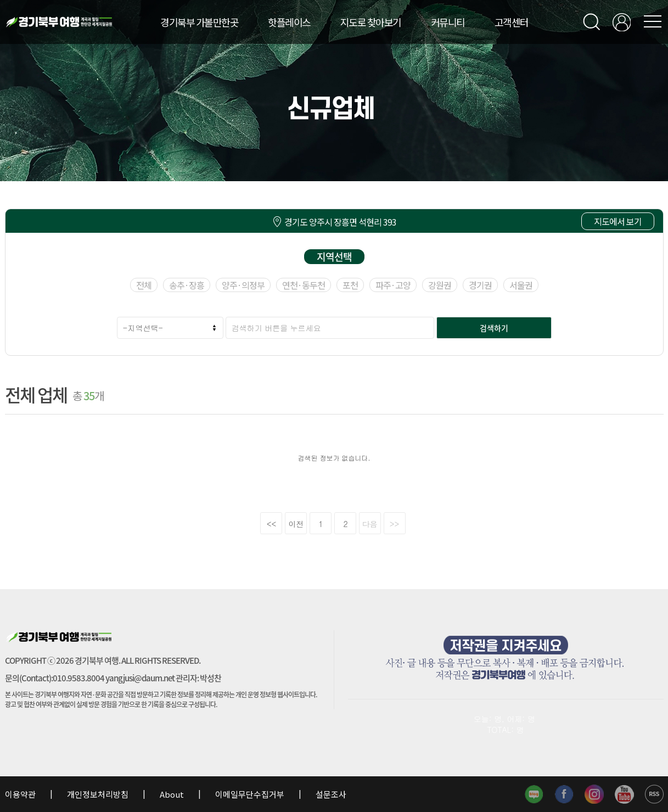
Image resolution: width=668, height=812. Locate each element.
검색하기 (494, 328)
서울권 (521, 285)
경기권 (480, 285)
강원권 (440, 285)
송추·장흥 (187, 285)
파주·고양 (393, 285)
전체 (144, 285)
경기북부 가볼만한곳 (199, 22)
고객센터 (512, 22)
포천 (350, 285)
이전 (296, 524)
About (172, 794)
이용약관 (21, 794)
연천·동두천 (304, 285)
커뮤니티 (448, 22)
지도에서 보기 (618, 221)
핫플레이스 (289, 22)
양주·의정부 (243, 285)
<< (272, 524)
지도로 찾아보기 (371, 22)
